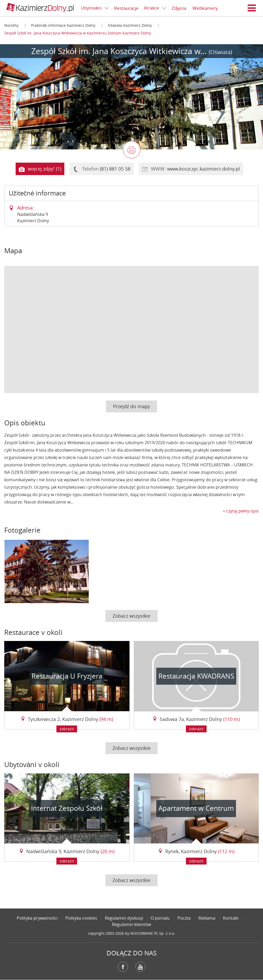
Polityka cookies (81, 918)
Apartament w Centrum (196, 808)
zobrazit (67, 729)
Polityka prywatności (37, 918)
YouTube (140, 967)
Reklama (207, 918)
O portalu (160, 918)
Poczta (184, 918)
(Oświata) (220, 52)
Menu (252, 8)
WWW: (191, 169)
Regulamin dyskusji (124, 918)
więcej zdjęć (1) (40, 169)
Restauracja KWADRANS (196, 676)
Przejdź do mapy (131, 406)
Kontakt (231, 918)
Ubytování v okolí (32, 765)
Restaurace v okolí (33, 632)
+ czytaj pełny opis (241, 511)
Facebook (123, 967)
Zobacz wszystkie (131, 616)
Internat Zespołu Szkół (67, 808)
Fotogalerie (22, 530)
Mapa (13, 251)
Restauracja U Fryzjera (67, 676)
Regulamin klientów (131, 924)
